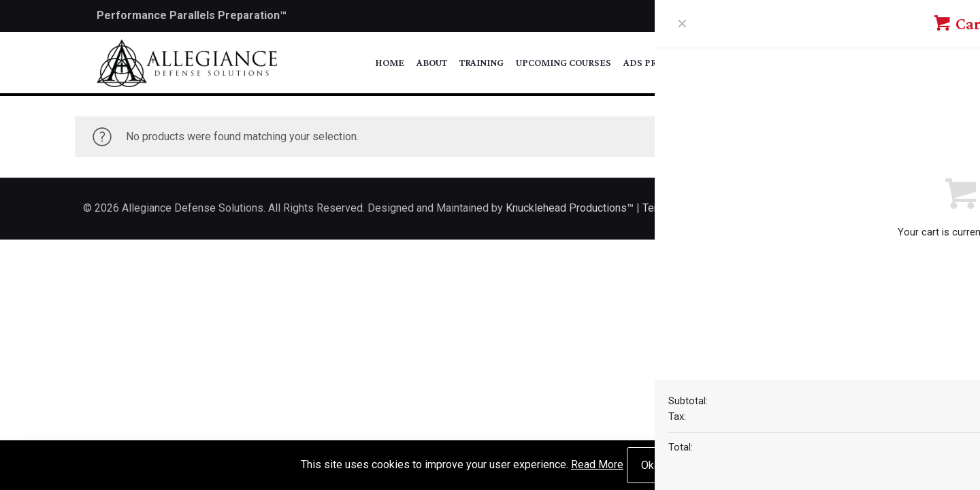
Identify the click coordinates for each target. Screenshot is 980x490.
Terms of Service (683, 208)
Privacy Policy (767, 208)
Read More (597, 464)
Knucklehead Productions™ (570, 208)
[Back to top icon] (883, 207)
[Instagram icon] (876, 16)
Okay (653, 465)
